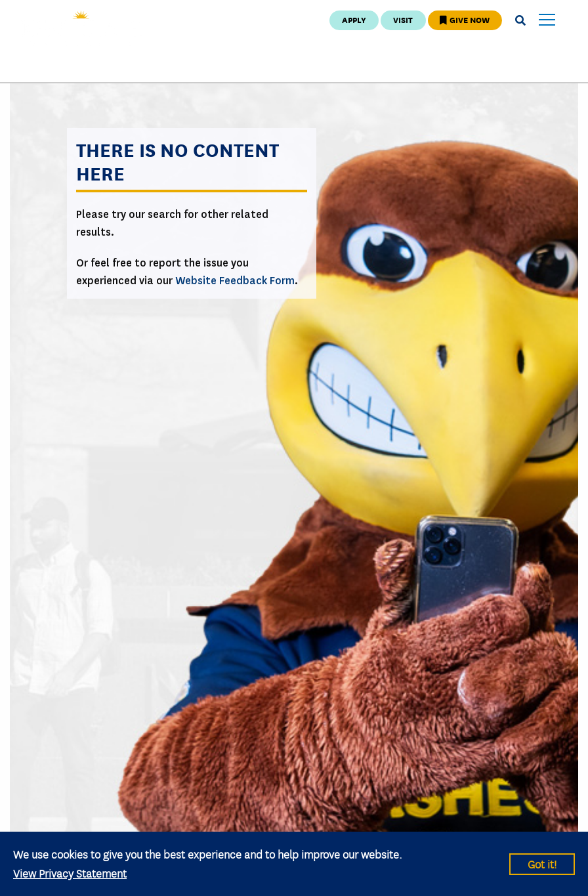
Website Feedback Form (235, 281)
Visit (403, 19)
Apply (354, 19)
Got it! (542, 864)
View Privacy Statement (70, 873)
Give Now (465, 19)
